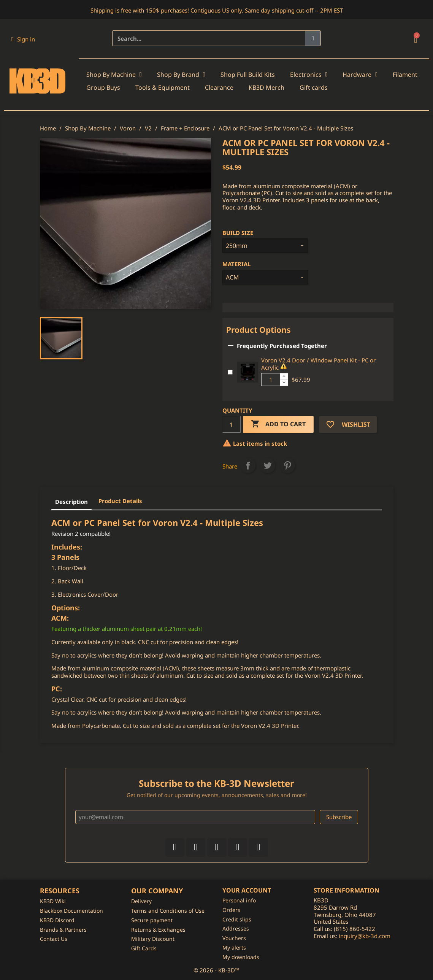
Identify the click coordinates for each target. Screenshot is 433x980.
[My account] (23, 39)
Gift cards (314, 87)
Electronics (309, 75)
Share (248, 465)
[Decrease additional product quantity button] (284, 383)
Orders (231, 910)
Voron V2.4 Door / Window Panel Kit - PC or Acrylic (318, 364)
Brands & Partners (63, 930)
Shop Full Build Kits (248, 75)
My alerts (234, 947)
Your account (247, 890)
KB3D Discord (57, 920)
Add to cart (278, 424)
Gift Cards (144, 948)
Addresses (236, 928)
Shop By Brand (181, 75)
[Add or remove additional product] (230, 372)
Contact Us (54, 939)
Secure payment (152, 920)
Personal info (239, 900)
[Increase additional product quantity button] (284, 376)
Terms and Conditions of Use (168, 911)
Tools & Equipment (163, 87)
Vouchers (234, 938)
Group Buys (103, 87)
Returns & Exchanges (158, 930)
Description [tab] (71, 502)
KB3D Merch (266, 87)
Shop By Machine (114, 75)
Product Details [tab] (120, 501)
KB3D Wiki (53, 901)
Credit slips (237, 919)
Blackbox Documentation (71, 911)
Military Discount (153, 939)
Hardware (360, 75)
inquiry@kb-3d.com (365, 936)
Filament (405, 75)
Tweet (268, 465)
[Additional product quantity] (271, 380)
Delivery (141, 901)
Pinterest (287, 465)
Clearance (219, 87)
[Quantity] (232, 424)
